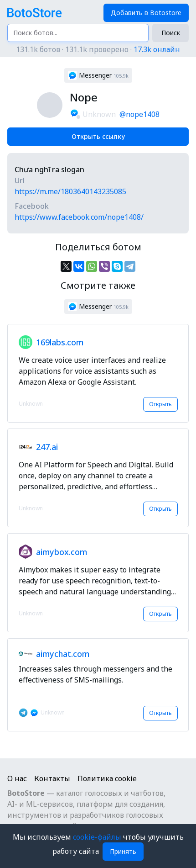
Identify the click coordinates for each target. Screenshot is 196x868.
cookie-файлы (98, 837)
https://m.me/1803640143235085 (70, 191)
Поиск (171, 33)
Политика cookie (107, 778)
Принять (123, 851)
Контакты (52, 778)
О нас (17, 778)
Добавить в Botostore (146, 13)
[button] (98, 75)
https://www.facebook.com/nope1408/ (79, 217)
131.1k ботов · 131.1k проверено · (98, 49)
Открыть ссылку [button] (98, 136)
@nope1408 (139, 114)
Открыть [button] (160, 404)
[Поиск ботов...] (78, 33)
